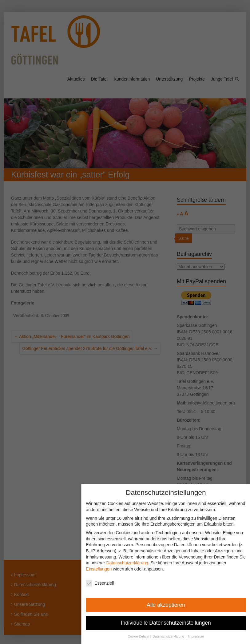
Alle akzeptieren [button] (169, 605)
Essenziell (103, 583)
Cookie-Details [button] (142, 636)
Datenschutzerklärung (130, 563)
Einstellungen (102, 569)
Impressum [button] (199, 636)
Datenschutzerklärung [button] (172, 636)
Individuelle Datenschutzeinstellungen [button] (169, 623)
